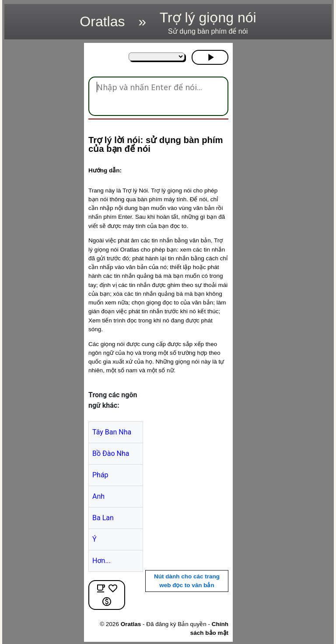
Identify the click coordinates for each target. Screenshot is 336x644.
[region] (42, 174)
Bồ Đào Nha (111, 453)
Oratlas (102, 21)
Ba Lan (103, 518)
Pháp (100, 475)
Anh (98, 496)
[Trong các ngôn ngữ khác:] (157, 57)
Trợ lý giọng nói (208, 23)
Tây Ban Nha (112, 432)
